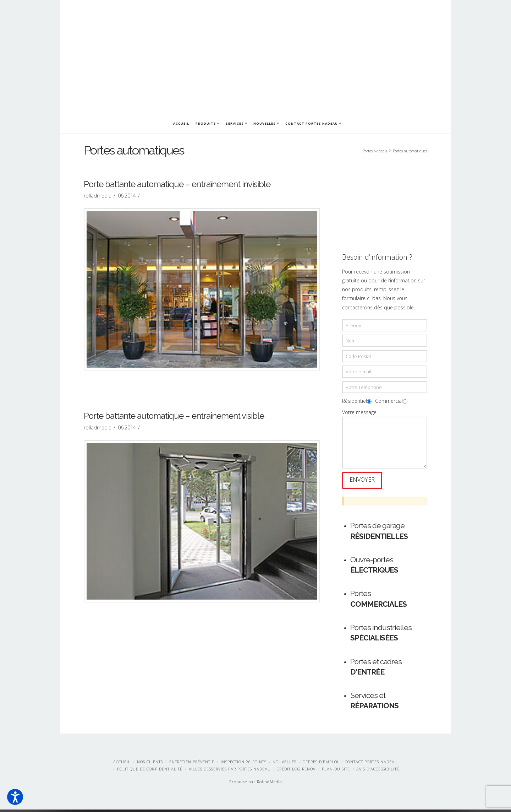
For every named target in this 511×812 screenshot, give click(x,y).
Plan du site (336, 771)
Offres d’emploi (321, 764)
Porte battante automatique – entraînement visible (174, 417)
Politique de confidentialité (150, 771)
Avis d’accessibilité (378, 771)
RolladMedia (270, 784)
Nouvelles (266, 123)
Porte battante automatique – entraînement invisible (177, 186)
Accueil (181, 123)
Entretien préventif (192, 764)
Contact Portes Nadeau (313, 123)
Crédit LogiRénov (296, 771)
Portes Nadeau (375, 151)
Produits (207, 123)
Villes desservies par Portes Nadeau (230, 771)
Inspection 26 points (244, 764)
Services (236, 123)
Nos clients (150, 764)
